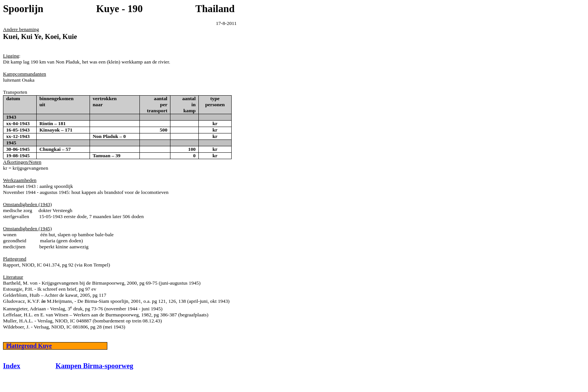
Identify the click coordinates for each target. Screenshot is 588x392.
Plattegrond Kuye (29, 346)
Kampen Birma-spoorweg (94, 366)
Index (12, 366)
